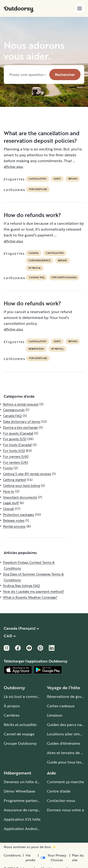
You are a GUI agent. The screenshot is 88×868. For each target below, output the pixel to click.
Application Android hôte (26, 829)
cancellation (37, 179)
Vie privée (30, 858)
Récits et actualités (20, 725)
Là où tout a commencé (25, 696)
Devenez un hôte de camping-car (33, 782)
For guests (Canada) (64, 277)
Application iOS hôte (22, 819)
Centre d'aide (59, 791)
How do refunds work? (32, 215)
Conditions (12, 855)
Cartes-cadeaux (61, 706)
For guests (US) (38, 189)
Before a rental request (21, 404)
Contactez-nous (61, 801)
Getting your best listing (21, 485)
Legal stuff (11, 503)
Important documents (20, 497)
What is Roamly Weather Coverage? (30, 597)
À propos (12, 706)
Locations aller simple (66, 734)
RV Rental (35, 268)
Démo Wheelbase (19, 791)
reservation (36, 349)
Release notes (14, 520)
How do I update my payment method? (34, 591)
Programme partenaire (24, 801)
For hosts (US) (14, 451)
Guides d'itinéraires (64, 743)
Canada (34, 253)
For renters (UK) (15, 462)
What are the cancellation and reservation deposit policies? (42, 137)
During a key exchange (20, 427)
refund (73, 179)
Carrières (12, 715)
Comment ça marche (65, 782)
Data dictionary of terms (22, 421)
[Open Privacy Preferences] (54, 858)
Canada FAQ (37, 277)
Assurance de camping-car (27, 810)
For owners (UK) (16, 456)
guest (57, 179)
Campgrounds (14, 410)
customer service (40, 261)
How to (9, 491)
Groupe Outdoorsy (20, 743)
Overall (8, 509)
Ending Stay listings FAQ (21, 586)
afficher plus (13, 166)
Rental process (14, 526)
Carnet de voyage (19, 734)
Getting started (14, 480)
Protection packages (19, 514)
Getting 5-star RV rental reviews (27, 474)
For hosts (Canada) (17, 445)
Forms (8, 468)
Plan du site (78, 858)
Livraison (55, 715)
